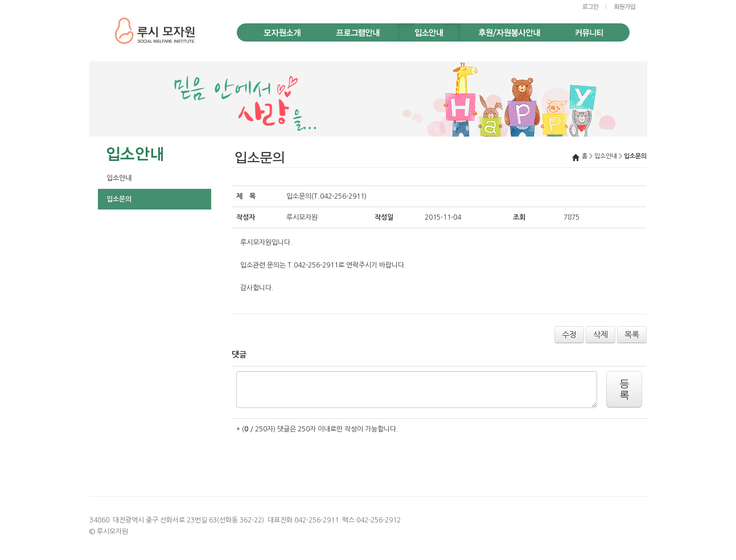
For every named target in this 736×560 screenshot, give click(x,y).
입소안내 (119, 178)
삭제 (601, 335)
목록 (632, 335)
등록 (624, 389)
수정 (569, 335)
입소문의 (119, 199)
